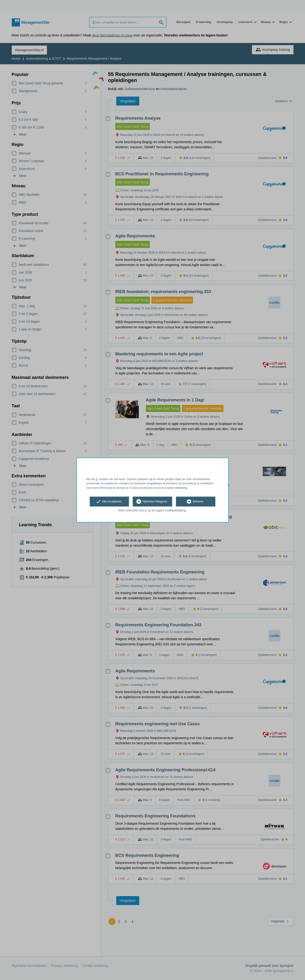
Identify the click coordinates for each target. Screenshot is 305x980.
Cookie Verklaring (176, 488)
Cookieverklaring (175, 510)
